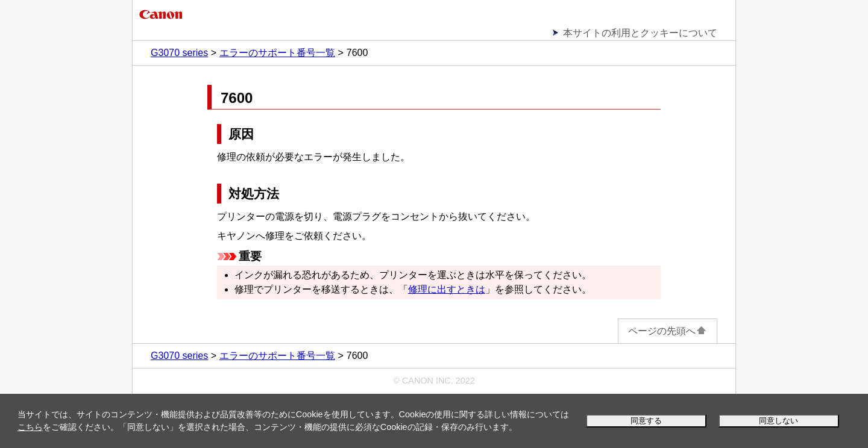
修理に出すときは (447, 289)
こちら (30, 427)
